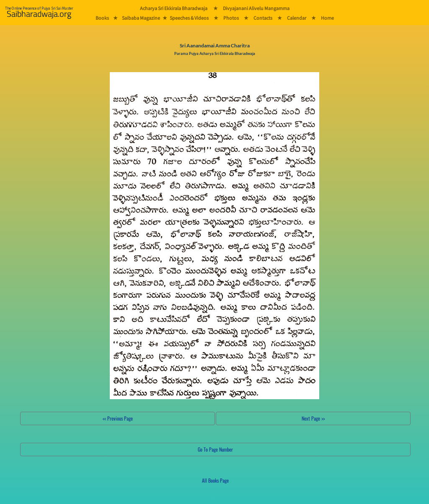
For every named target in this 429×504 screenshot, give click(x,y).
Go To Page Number (215, 449)
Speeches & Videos (189, 18)
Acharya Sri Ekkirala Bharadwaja (174, 8)
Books (102, 18)
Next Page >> (313, 418)
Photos (231, 18)
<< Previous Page (118, 418)
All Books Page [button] (215, 480)
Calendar (297, 18)
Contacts (263, 18)
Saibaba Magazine (141, 18)
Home (327, 18)
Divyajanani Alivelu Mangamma (256, 8)
